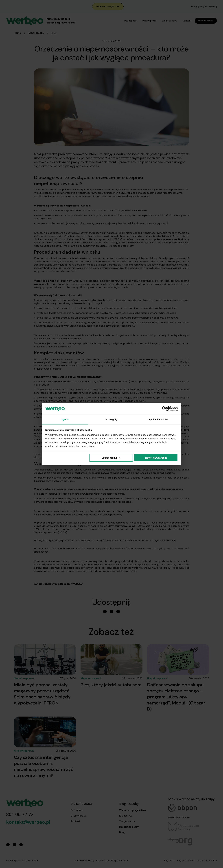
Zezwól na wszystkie (156, 458)
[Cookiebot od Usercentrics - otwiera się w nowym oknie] (164, 409)
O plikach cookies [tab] (158, 419)
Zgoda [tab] (65, 419)
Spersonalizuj (111, 458)
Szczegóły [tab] (111, 419)
